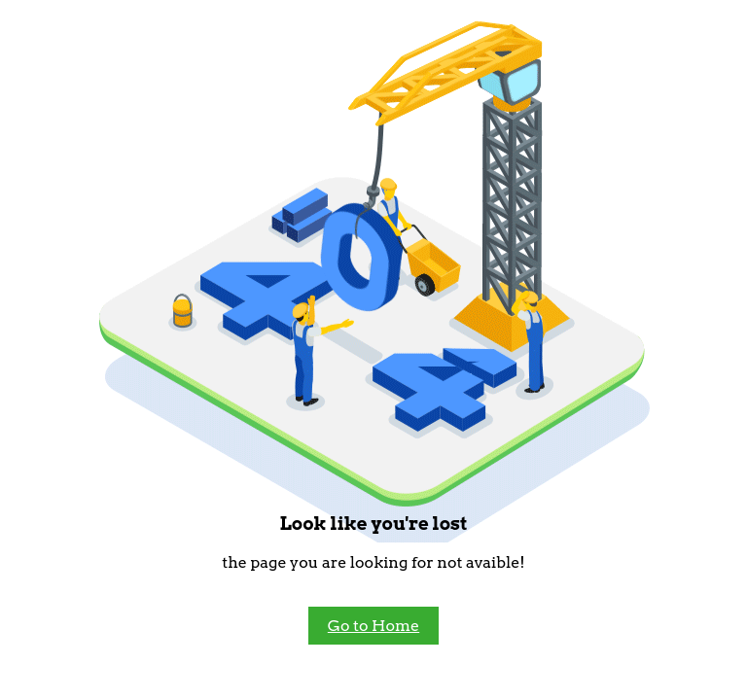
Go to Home (373, 626)
